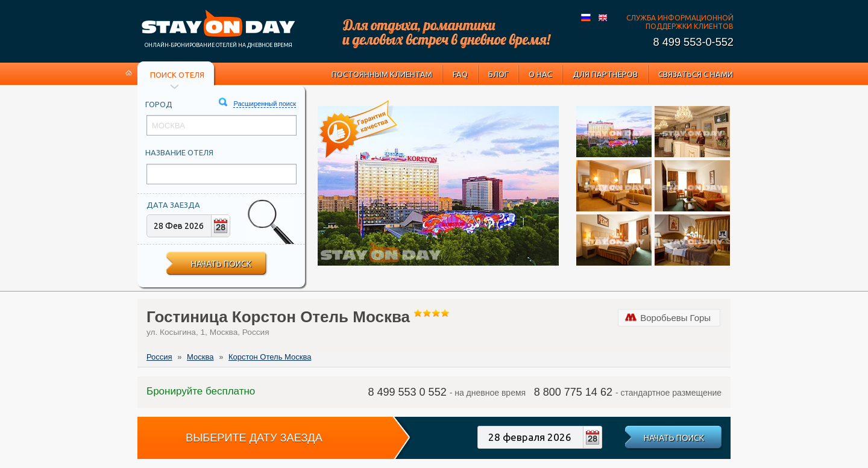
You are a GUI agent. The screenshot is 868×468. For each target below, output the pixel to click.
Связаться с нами (696, 74)
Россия (159, 357)
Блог (498, 74)
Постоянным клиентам (382, 74)
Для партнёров (605, 74)
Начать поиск (221, 264)
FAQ (460, 74)
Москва (200, 357)
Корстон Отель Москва (270, 357)
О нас (540, 74)
